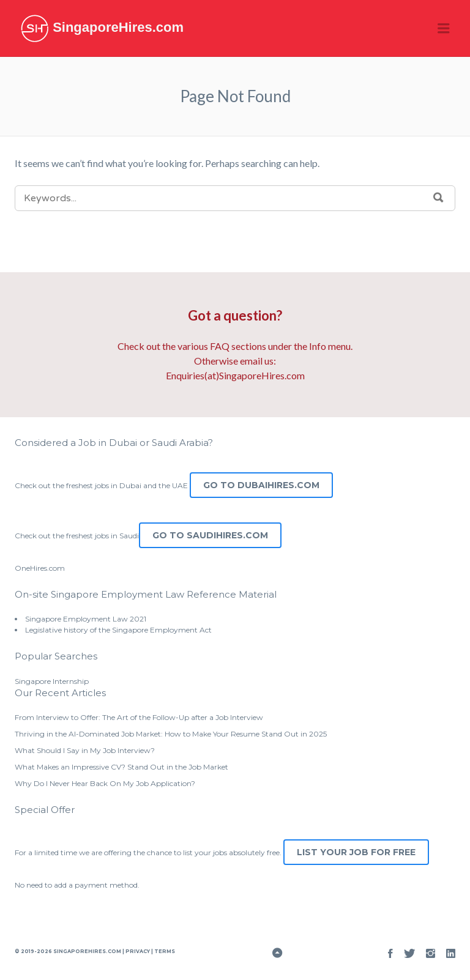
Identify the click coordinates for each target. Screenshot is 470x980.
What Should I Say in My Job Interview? (85, 750)
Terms (164, 951)
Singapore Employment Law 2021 (86, 619)
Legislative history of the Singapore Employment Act (118, 630)
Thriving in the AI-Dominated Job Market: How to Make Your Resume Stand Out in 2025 (171, 734)
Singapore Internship (52, 681)
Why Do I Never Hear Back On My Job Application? (105, 783)
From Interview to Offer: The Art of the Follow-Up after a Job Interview (139, 717)
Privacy (138, 951)
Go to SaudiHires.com (210, 535)
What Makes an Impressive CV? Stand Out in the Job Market (121, 767)
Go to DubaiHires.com (261, 485)
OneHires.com (40, 568)
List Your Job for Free (356, 852)
